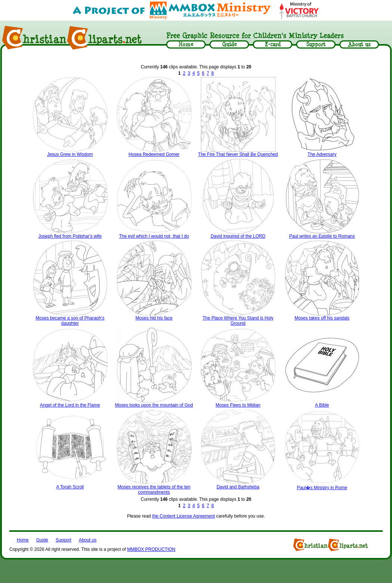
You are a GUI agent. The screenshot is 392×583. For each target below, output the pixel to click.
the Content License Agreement (184, 516)
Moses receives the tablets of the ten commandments (154, 490)
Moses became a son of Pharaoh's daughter (70, 321)
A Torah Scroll (70, 487)
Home (23, 540)
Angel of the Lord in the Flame (70, 405)
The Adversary (322, 154)
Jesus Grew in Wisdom (70, 154)
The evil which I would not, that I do (154, 236)
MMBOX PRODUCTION (151, 549)
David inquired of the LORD (238, 236)
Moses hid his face (154, 318)
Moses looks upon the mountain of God (154, 405)
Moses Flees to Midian (238, 405)
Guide (42, 540)
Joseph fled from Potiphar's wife (70, 236)
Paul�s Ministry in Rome (322, 488)
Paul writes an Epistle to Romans (322, 236)
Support (63, 540)
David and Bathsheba (238, 487)
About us (88, 540)
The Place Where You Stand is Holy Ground (238, 321)
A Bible (322, 405)
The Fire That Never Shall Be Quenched (238, 154)
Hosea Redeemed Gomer (154, 154)
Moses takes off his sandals (322, 318)
